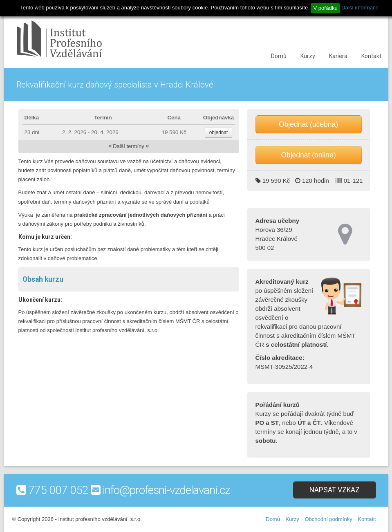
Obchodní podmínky (328, 519)
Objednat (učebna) (308, 124)
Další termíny (129, 146)
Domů (279, 56)
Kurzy (308, 56)
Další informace (360, 8)
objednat (219, 132)
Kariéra (338, 56)
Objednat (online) (308, 155)
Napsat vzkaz (335, 490)
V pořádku (325, 8)
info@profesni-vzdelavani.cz (166, 490)
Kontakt (371, 56)
